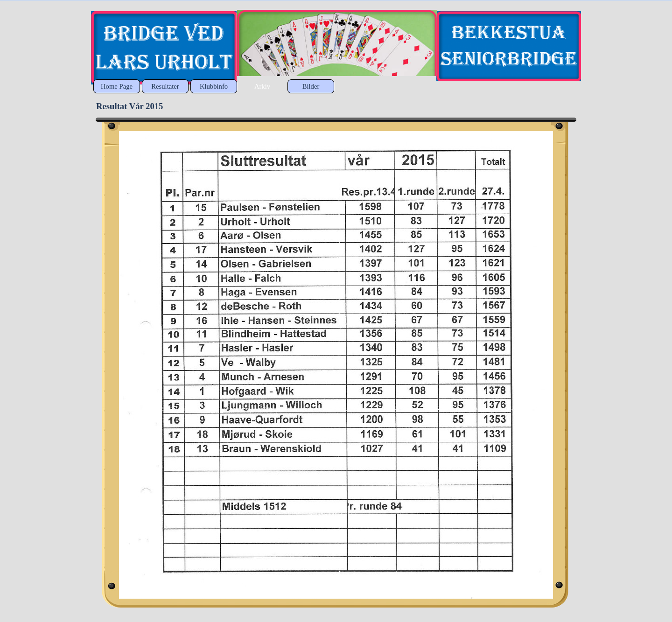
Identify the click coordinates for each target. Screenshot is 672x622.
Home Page (117, 86)
